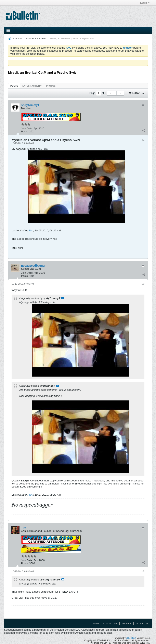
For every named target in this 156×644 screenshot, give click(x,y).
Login (145, 3)
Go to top (142, 624)
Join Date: (27, 128)
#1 (143, 140)
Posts (14, 86)
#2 (143, 284)
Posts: (25, 131)
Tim (31, 230)
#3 (143, 572)
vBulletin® (131, 638)
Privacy (126, 624)
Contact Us (110, 624)
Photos (51, 86)
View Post (63, 298)
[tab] (14, 86)
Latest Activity (32, 86)
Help (96, 624)
